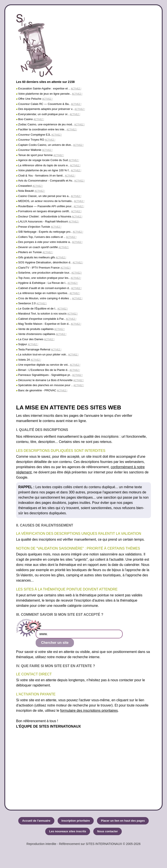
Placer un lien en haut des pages (123, 821)
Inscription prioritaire (76, 821)
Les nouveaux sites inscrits (68, 831)
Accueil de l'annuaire (36, 821)
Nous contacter (108, 831)
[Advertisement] (83, 764)
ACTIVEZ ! (76, 89)
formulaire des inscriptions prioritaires (89, 711)
